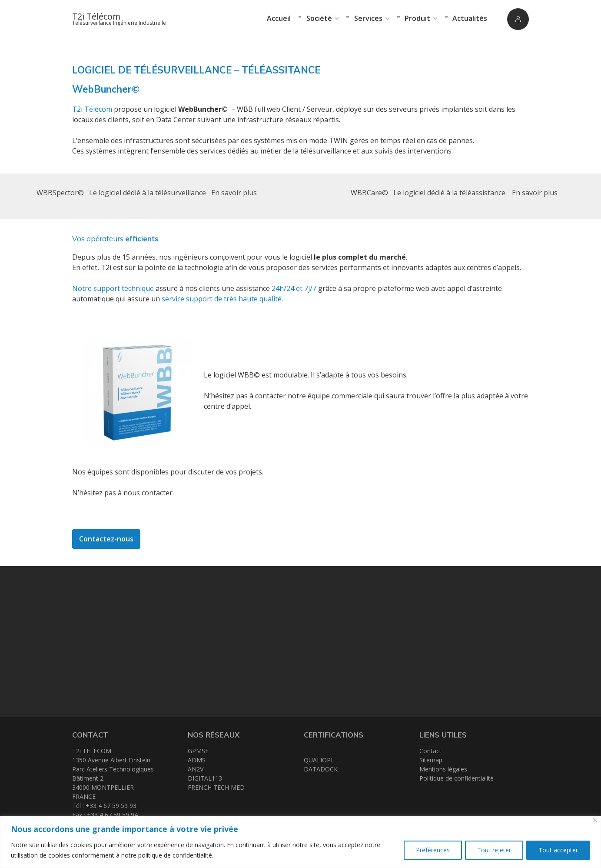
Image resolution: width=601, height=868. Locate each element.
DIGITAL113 (205, 778)
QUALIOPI (318, 760)
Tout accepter (558, 850)
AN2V (196, 769)
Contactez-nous (106, 539)
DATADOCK (321, 769)
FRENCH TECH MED (216, 787)
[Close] (595, 820)
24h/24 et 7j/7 (294, 288)
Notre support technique (113, 288)
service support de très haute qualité (222, 299)
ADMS (197, 760)
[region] (300, 842)
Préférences (430, 850)
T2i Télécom (96, 16)
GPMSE (198, 751)
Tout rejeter (492, 850)
